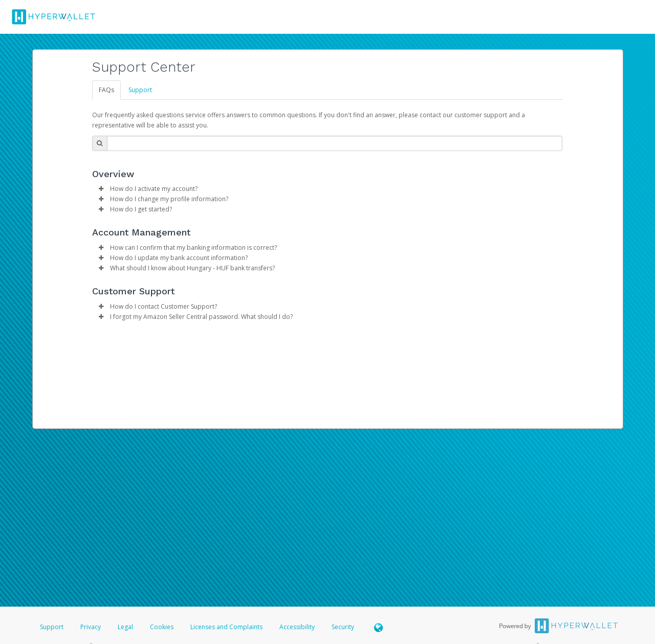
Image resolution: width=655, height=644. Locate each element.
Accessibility (297, 627)
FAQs (106, 90)
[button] (101, 189)
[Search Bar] (335, 143)
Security (343, 627)
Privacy (91, 627)
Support (140, 90)
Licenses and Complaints (227, 627)
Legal (125, 627)
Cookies (162, 627)
